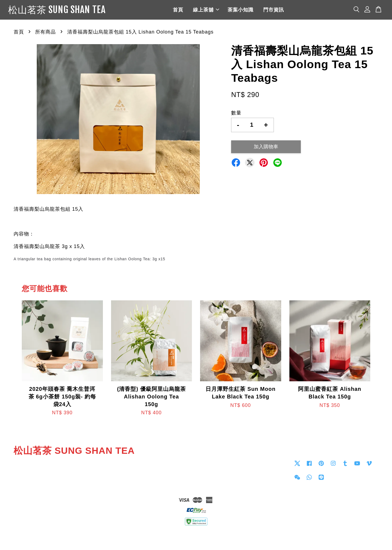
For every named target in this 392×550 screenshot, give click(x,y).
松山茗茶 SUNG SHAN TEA (75, 11)
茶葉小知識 (259, 11)
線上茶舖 (224, 11)
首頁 (196, 11)
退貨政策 (196, 538)
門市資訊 (292, 11)
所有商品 (45, 34)
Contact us (211, 465)
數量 (236, 115)
